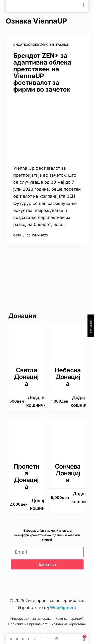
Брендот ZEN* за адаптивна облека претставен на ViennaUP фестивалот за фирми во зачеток (42, 72)
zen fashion (59, 45)
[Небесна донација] (68, 342)
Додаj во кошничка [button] (37, 401)
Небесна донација (68, 377)
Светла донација (26, 377)
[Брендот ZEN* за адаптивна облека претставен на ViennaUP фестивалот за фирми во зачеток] (47, 129)
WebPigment (63, 607)
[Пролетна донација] (26, 439)
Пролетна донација (26, 477)
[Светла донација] (26, 342)
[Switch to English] (71, 6)
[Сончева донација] (68, 439)
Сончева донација (68, 473)
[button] (56, 639)
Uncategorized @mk (30, 45)
